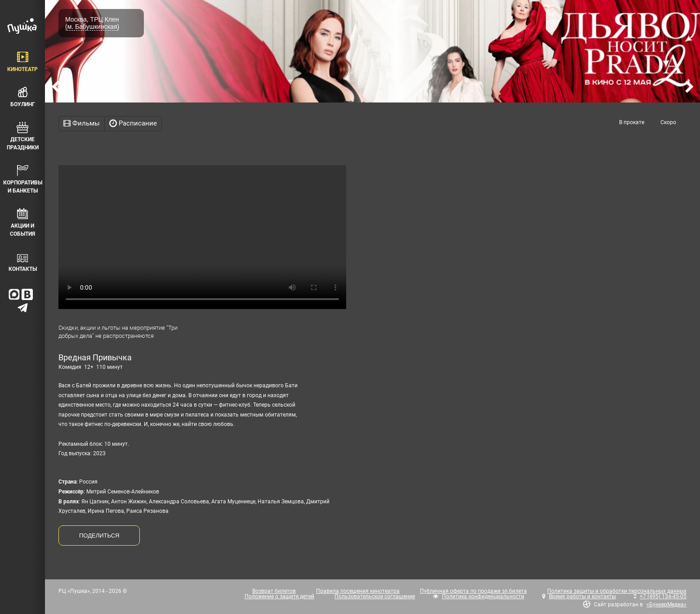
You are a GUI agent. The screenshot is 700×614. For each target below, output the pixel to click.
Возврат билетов (274, 591)
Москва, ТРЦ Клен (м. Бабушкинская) (92, 23)
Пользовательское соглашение (375, 596)
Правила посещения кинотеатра (358, 591)
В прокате (632, 122)
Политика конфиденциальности (483, 596)
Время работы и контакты (582, 596)
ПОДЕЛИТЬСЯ (99, 536)
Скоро (668, 122)
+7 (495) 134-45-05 (663, 596)
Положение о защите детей (279, 596)
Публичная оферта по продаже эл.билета (473, 591)
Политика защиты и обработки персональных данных (617, 591)
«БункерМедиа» (667, 605)
